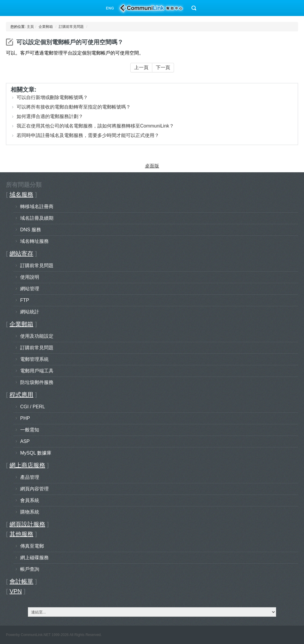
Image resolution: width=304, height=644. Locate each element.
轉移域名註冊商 (37, 207)
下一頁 (163, 67)
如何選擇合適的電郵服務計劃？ (50, 116)
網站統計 (30, 312)
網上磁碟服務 (34, 558)
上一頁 (141, 67)
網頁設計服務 (27, 524)
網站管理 (30, 289)
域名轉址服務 (34, 241)
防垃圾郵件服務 (37, 382)
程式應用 (21, 395)
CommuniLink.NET (36, 635)
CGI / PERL (33, 407)
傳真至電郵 (32, 546)
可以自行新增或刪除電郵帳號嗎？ (52, 97)
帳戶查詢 (30, 569)
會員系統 (30, 500)
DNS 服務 (31, 230)
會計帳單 (21, 581)
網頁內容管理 (34, 489)
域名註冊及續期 (37, 218)
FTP (25, 300)
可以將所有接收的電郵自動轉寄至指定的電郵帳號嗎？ (74, 107)
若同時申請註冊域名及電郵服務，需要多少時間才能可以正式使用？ (88, 135)
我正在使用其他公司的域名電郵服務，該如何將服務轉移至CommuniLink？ (95, 126)
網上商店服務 (27, 465)
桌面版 (152, 166)
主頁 (30, 27)
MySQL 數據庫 (36, 453)
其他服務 (21, 534)
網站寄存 (21, 254)
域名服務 (21, 195)
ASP (25, 441)
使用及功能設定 (37, 336)
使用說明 (30, 277)
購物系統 (30, 512)
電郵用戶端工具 (37, 371)
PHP (25, 418)
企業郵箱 (46, 27)
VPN (16, 591)
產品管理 (30, 477)
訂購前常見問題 (71, 27)
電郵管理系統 (34, 359)
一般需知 (30, 430)
